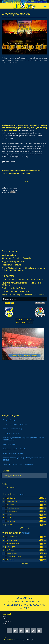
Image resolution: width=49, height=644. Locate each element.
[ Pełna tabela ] (24, 528)
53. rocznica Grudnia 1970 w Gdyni (17, 258)
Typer (6, 624)
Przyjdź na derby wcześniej (13, 261)
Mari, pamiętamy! (9, 255)
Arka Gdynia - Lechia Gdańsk (24, 356)
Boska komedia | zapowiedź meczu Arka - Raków (23, 295)
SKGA (6, 617)
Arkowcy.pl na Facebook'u (12, 475)
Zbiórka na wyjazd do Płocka (13, 453)
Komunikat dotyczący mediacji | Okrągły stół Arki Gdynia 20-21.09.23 (24, 459)
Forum (6, 619)
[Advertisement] (24, 95)
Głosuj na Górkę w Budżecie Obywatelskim (18, 464)
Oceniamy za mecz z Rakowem (15, 291)
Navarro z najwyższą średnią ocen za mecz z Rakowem (21, 284)
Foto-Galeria (8, 621)
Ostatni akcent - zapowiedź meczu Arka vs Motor (23, 279)
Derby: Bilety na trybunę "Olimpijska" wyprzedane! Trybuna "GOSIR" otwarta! (24, 269)
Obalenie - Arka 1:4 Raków (13, 288)
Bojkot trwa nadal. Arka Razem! (14, 449)
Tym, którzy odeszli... (10, 444)
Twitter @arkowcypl (8, 487)
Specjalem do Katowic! (12, 265)
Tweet (26, 181)
